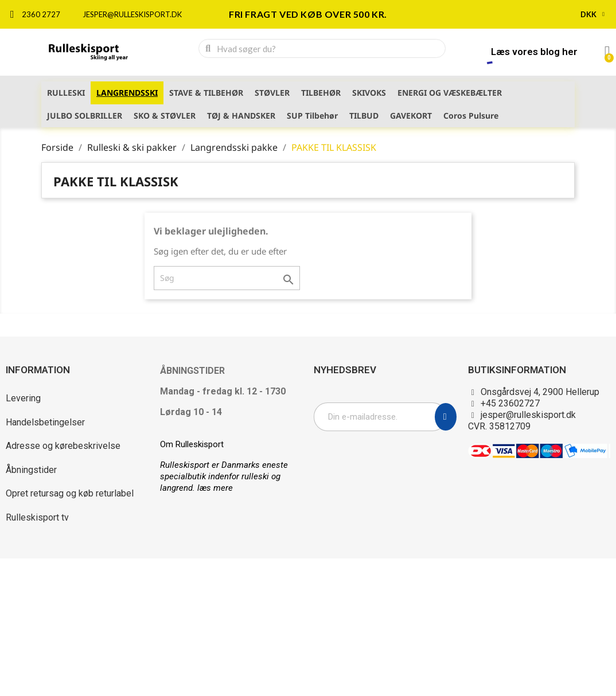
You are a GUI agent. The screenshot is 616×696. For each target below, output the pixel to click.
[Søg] (227, 278)
